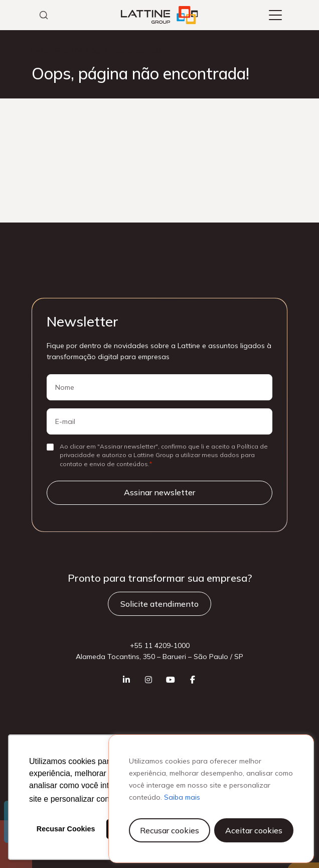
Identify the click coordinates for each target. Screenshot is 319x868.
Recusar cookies (170, 830)
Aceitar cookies (254, 830)
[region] (211, 799)
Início (40, 51)
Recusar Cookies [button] (66, 829)
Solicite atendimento (160, 604)
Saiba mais (182, 797)
